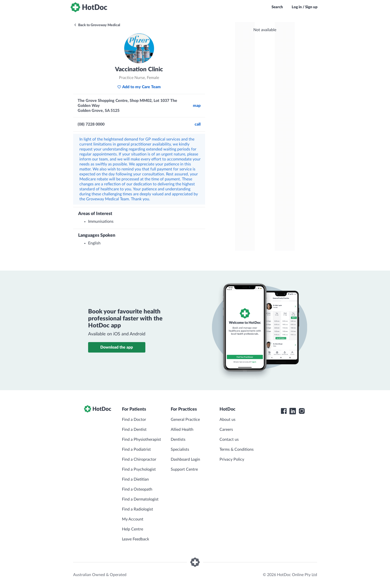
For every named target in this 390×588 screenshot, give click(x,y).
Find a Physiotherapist (141, 440)
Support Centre (184, 469)
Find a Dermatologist (140, 499)
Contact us (229, 440)
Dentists (178, 440)
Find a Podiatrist (136, 449)
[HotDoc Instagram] (302, 411)
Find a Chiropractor (139, 459)
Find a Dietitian (135, 479)
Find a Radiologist (138, 509)
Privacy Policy (232, 459)
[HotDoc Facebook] (284, 411)
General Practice (185, 420)
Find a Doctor (134, 420)
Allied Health (182, 430)
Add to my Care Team (139, 87)
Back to (97, 25)
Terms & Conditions (237, 449)
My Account (133, 519)
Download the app (117, 347)
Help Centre (133, 529)
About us (227, 420)
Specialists (180, 449)
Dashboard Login (185, 459)
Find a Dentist (134, 430)
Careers (226, 430)
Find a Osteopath (137, 489)
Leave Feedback (136, 539)
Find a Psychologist (139, 469)
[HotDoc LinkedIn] (293, 411)
